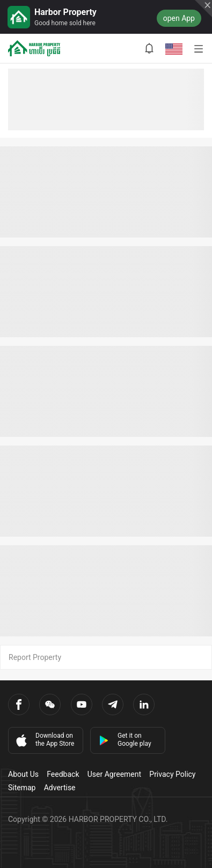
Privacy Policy (172, 774)
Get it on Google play (125, 740)
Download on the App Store (44, 740)
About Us (23, 774)
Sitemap (22, 788)
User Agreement (114, 774)
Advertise (60, 788)
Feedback (63, 774)
